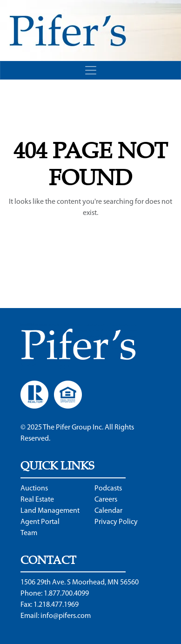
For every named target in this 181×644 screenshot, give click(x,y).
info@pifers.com (66, 616)
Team (29, 533)
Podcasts (108, 489)
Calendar (108, 511)
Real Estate (37, 500)
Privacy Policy (116, 522)
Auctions (34, 489)
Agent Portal (40, 522)
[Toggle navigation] (90, 70)
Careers (106, 500)
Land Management (50, 511)
